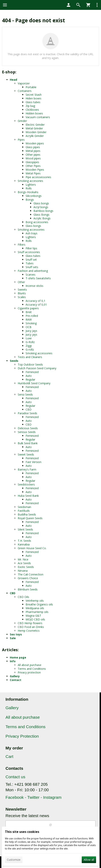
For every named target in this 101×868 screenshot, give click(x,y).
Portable (31, 87)
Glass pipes (33, 147)
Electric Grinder (35, 125)
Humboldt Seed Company (34, 383)
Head (13, 80)
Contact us (15, 777)
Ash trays (32, 233)
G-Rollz (30, 342)
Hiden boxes (33, 98)
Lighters (31, 185)
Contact (16, 680)
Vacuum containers (38, 117)
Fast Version (33, 462)
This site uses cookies (22, 832)
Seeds (14, 361)
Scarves (31, 275)
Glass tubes (33, 102)
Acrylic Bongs (42, 218)
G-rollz (30, 349)
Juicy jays (31, 334)
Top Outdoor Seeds (30, 364)
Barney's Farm (27, 469)
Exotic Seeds (26, 567)
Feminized (32, 372)
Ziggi (29, 346)
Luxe (29, 338)
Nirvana (23, 571)
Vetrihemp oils (35, 601)
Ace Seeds (24, 563)
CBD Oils (23, 597)
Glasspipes (32, 162)
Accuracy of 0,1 (35, 301)
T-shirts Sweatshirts (38, 278)
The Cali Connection (31, 574)
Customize (14, 860)
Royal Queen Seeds (30, 518)
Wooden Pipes (35, 170)
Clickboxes (32, 110)
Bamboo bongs (43, 211)
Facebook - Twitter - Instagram (33, 797)
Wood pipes (33, 158)
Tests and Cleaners (30, 357)
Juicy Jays (31, 331)
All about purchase (30, 665)
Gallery (15, 676)
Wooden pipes (35, 143)
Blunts (22, 293)
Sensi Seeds (25, 394)
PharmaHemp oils (37, 612)
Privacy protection (29, 672)
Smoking (31, 323)
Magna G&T (33, 616)
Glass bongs (41, 203)
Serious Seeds (27, 432)
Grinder (22, 121)
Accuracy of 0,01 (36, 304)
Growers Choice (28, 578)
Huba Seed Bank (28, 496)
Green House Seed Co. (32, 548)
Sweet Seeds (26, 454)
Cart (9, 756)
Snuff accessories (29, 252)
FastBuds (24, 511)
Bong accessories (37, 222)
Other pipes (33, 155)
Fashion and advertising (33, 271)
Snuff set (31, 260)
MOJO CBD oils (35, 619)
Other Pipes (33, 166)
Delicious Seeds (28, 428)
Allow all (89, 860)
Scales (22, 297)
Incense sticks (34, 286)
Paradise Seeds (27, 413)
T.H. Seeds (24, 541)
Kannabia (24, 544)
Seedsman (24, 507)
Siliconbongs (34, 196)
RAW (29, 319)
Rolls (29, 188)
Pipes (21, 140)
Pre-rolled (32, 316)
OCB (29, 327)
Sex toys (16, 634)
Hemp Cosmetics (29, 631)
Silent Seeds (25, 529)
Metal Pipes (33, 173)
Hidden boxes (34, 113)
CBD (29, 409)
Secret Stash (34, 95)
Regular (30, 379)
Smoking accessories (31, 230)
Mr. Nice (23, 559)
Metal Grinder (34, 128)
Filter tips (31, 248)
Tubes (30, 263)
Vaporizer (24, 83)
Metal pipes (33, 151)
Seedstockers (26, 484)
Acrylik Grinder (35, 136)
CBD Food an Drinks (31, 627)
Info (13, 661)
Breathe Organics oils (39, 604)
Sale (13, 638)
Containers (25, 91)
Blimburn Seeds (28, 589)
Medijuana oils (35, 608)
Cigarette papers (28, 308)
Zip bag (30, 106)
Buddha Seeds (27, 514)
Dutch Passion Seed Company (37, 368)
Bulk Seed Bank (28, 443)
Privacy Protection (22, 736)
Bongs (30, 200)
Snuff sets (32, 267)
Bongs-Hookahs (28, 192)
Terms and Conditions (32, 669)
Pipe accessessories (38, 177)
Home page (18, 657)
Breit (29, 312)
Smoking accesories (30, 181)
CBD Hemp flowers (30, 623)
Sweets (22, 289)
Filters (22, 245)
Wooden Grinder (36, 132)
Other (21, 282)
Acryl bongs (41, 207)
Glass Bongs (41, 215)
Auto (29, 376)
